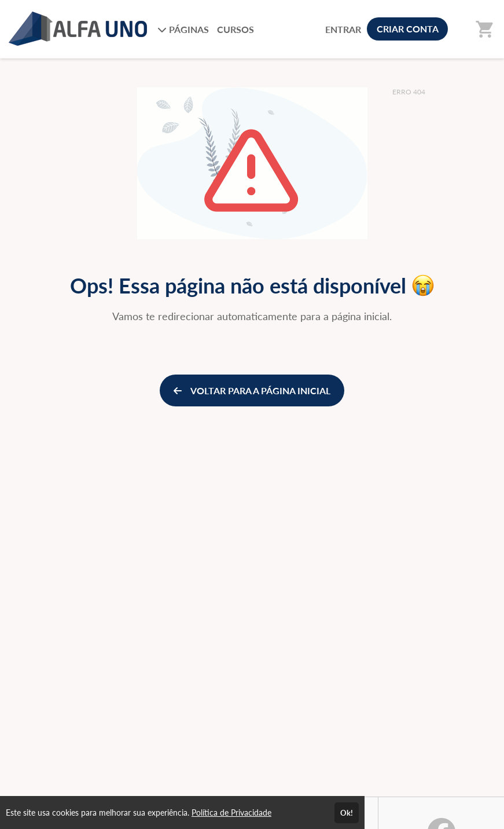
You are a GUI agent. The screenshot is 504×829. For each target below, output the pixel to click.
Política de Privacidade (231, 813)
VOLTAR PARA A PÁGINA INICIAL (252, 390)
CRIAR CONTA (408, 29)
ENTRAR (343, 29)
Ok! (347, 813)
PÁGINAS (183, 29)
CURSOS (236, 29)
